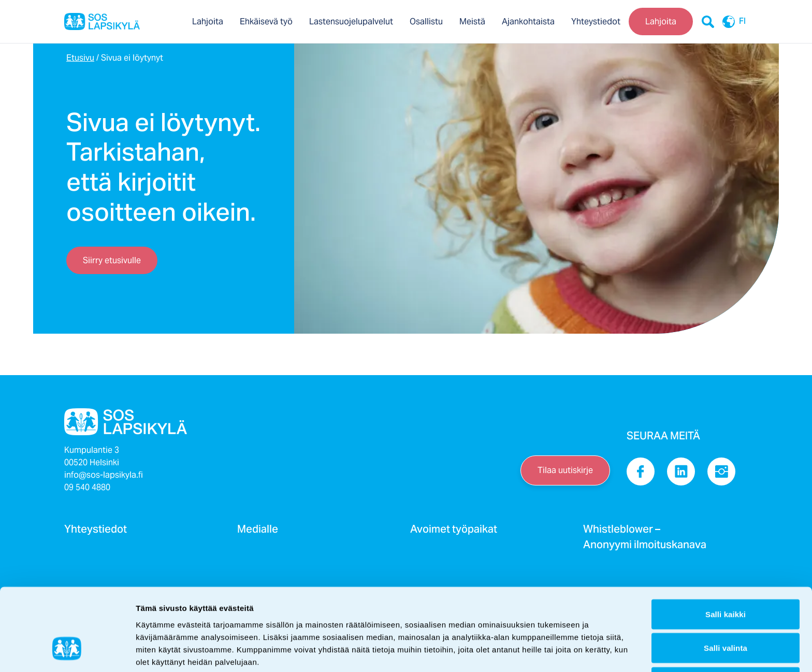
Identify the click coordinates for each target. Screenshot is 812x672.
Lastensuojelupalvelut (351, 22)
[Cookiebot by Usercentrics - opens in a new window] (67, 652)
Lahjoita (208, 22)
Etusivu (80, 58)
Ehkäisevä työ (266, 22)
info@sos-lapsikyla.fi (104, 475)
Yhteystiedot (596, 22)
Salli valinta (726, 578)
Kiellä (726, 612)
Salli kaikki (726, 544)
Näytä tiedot (554, 652)
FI (731, 22)
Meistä (472, 22)
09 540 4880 (87, 487)
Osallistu (426, 22)
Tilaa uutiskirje (565, 470)
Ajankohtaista (528, 22)
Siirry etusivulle (112, 260)
